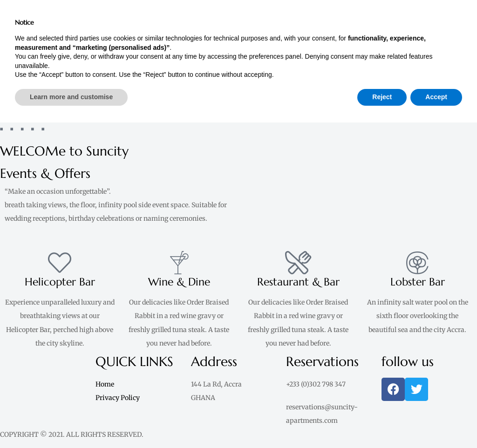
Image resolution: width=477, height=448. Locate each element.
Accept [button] (436, 422)
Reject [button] (382, 422)
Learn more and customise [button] (71, 422)
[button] (358, 8)
